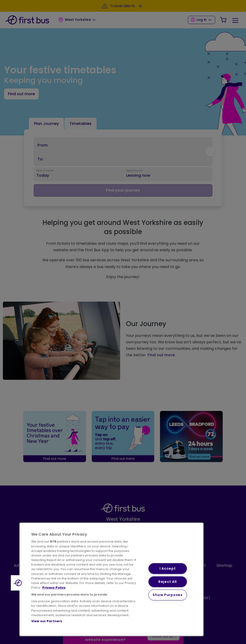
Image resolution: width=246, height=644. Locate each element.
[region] (111, 579)
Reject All (168, 582)
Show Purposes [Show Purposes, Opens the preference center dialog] (167, 595)
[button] (18, 583)
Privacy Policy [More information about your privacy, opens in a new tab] (54, 588)
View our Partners (47, 621)
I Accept (168, 568)
